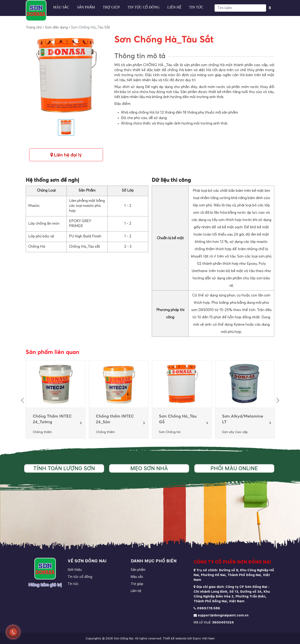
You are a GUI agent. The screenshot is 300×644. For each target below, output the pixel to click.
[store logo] (36, 10)
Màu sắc (61, 7)
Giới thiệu (75, 570)
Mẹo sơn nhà (149, 468)
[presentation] (23, 400)
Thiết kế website (175, 638)
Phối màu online (234, 468)
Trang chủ (34, 27)
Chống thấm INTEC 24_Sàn (115, 419)
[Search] (240, 8)
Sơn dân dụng (56, 27)
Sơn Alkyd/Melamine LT (243, 419)
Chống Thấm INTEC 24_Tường (52, 419)
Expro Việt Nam (204, 638)
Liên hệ (174, 7)
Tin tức (196, 7)
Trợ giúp (111, 7)
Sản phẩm (86, 7)
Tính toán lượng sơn (64, 468)
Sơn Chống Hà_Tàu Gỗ (178, 419)
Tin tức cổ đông (144, 7)
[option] (56, 399)
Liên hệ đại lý (66, 155)
